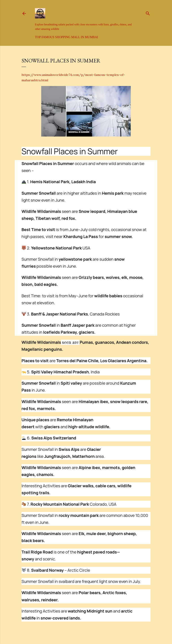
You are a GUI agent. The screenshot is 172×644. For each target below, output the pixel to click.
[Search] (148, 13)
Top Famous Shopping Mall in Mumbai (67, 37)
